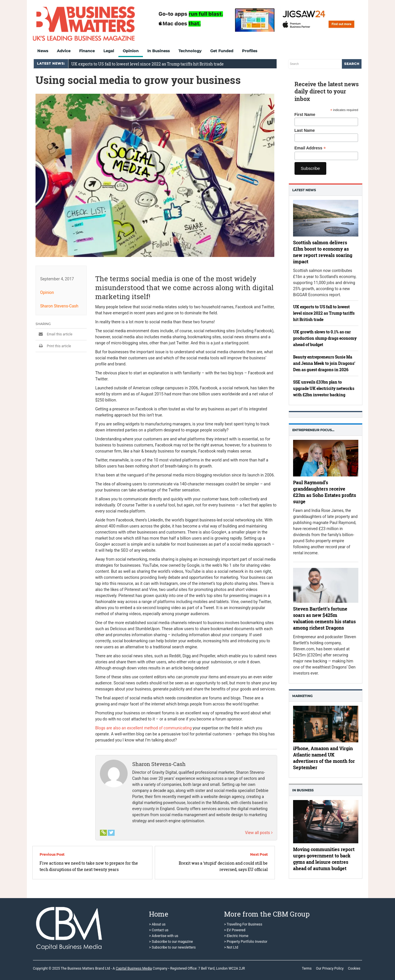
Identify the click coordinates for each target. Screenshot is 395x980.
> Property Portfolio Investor (246, 942)
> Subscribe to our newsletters (172, 947)
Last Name (305, 130)
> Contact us (159, 930)
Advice (64, 51)
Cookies (354, 968)
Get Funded (222, 51)
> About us (157, 924)
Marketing (302, 696)
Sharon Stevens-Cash (59, 306)
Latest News (304, 190)
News (43, 51)
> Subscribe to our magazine (171, 942)
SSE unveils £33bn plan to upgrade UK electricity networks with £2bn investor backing (324, 388)
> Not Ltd (231, 947)
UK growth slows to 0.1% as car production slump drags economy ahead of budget (325, 338)
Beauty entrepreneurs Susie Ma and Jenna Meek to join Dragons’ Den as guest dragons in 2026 (324, 363)
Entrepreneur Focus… (313, 430)
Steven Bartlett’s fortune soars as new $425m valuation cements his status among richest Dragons (324, 618)
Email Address (310, 148)
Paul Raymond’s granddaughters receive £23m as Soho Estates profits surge (325, 492)
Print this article (53, 346)
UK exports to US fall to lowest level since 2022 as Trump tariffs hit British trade (148, 64)
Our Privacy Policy (330, 968)
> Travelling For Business (243, 924)
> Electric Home (236, 936)
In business (303, 790)
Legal (109, 51)
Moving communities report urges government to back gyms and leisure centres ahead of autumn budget (324, 859)
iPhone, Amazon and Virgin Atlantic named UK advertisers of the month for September (324, 758)
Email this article (54, 334)
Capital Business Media (134, 968)
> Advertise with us (164, 936)
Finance (87, 51)
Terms (307, 968)
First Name (305, 114)
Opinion (131, 51)
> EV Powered (235, 930)
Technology (190, 51)
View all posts (259, 832)
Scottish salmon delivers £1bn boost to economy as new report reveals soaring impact (323, 252)
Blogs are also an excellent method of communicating (144, 728)
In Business (159, 51)
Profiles (250, 51)
